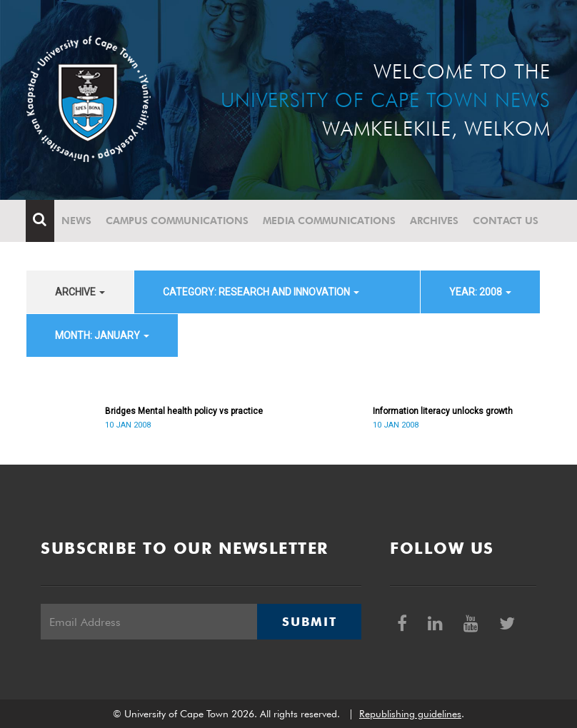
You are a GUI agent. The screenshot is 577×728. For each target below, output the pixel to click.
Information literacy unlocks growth (443, 411)
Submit (309, 622)
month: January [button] (102, 335)
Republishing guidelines (410, 714)
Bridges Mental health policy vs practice (184, 411)
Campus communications (178, 221)
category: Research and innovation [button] (261, 292)
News (77, 221)
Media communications (330, 221)
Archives (435, 221)
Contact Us (506, 221)
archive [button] (80, 292)
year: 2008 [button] (480, 292)
